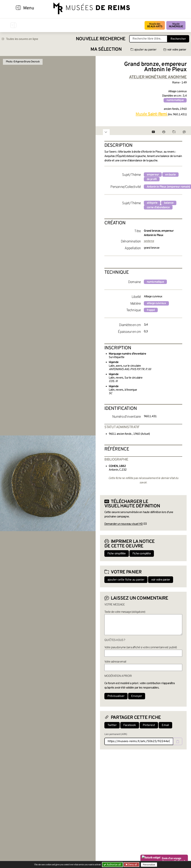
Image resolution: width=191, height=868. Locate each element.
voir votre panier (175, 50)
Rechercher (178, 39)
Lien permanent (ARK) (116, 734)
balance (169, 203)
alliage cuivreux (156, 303)
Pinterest (149, 725)
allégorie (152, 203)
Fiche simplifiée (117, 554)
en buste (170, 175)
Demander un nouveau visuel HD (124, 524)
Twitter (112, 725)
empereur (153, 175)
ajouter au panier (143, 50)
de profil (152, 179)
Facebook (130, 725)
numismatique (175, 100)
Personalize (149, 865)
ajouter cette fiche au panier (126, 580)
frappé (151, 310)
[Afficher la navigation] (18, 8)
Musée (176, 25)
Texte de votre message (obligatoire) (125, 612)
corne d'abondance (158, 207)
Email (165, 725)
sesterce (149, 241)
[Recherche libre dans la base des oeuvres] (148, 39)
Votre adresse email (115, 662)
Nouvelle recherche (101, 39)
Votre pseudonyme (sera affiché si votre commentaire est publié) (141, 648)
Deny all (132, 865)
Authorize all (112, 865)
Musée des (155, 25)
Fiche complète (142, 554)
